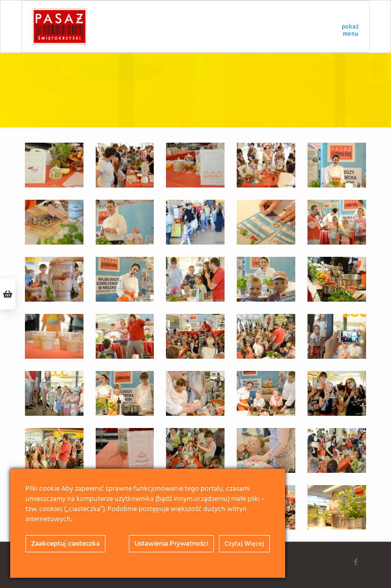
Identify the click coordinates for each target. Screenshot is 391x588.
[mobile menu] (353, 26)
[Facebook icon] (356, 562)
